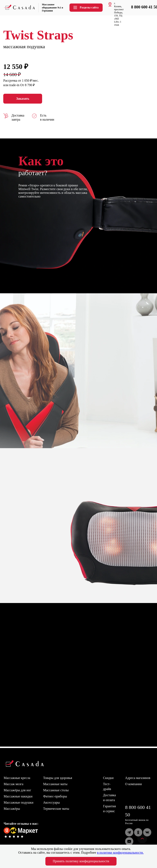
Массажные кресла (17, 778)
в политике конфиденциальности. (120, 853)
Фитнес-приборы (55, 796)
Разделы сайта (86, 7)
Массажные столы (56, 790)
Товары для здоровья (58, 778)
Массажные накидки (18, 796)
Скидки (108, 778)
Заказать (23, 99)
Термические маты (56, 809)
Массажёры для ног (17, 790)
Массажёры (12, 809)
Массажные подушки (19, 802)
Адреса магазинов (138, 778)
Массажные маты (55, 784)
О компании (133, 784)
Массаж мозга (13, 784)
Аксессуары (51, 802)
